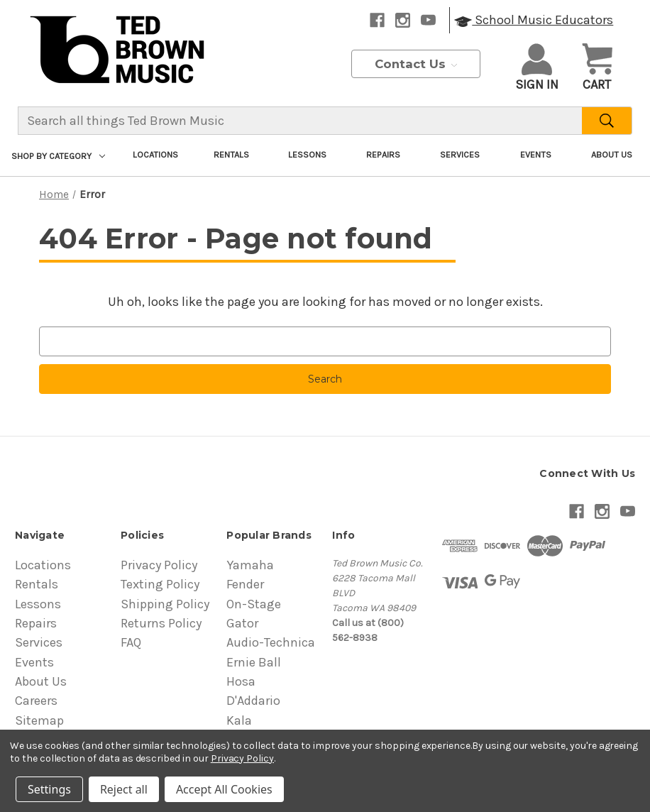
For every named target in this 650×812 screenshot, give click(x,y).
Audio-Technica (271, 642)
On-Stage (254, 604)
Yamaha (250, 565)
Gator (242, 623)
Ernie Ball (254, 662)
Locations (155, 154)
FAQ (131, 642)
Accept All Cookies (224, 789)
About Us (612, 154)
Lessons (307, 154)
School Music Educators (534, 20)
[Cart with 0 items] (597, 69)
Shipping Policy (165, 604)
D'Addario (253, 701)
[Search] (607, 121)
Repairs (383, 154)
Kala (239, 720)
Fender (245, 584)
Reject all (124, 789)
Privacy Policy (159, 565)
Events (536, 154)
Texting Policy (160, 584)
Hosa (241, 681)
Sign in (537, 68)
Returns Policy (161, 623)
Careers (36, 701)
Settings (49, 789)
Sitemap (39, 720)
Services (460, 154)
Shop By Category (58, 156)
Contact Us (416, 64)
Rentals (231, 154)
